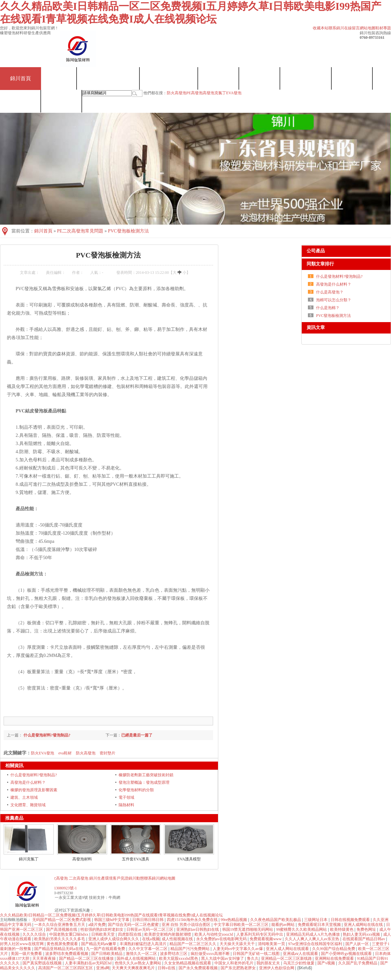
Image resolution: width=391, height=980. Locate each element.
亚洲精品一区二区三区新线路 (287, 958)
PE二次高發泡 (56, 878)
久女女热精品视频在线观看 (188, 963)
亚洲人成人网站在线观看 (288, 949)
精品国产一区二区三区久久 (193, 944)
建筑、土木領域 (24, 797)
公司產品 (316, 251)
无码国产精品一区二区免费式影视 (62, 920)
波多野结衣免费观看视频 (67, 954)
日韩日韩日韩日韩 (148, 920)
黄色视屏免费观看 (63, 944)
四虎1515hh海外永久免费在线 (193, 920)
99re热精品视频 (234, 920)
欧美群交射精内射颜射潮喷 (168, 934)
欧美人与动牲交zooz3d (214, 934)
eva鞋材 (65, 753)
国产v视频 (327, 963)
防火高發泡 (177, 93)
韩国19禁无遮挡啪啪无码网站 (248, 929)
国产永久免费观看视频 (199, 968)
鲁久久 (253, 958)
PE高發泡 (195, 93)
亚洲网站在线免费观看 (335, 958)
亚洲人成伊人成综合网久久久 (114, 939)
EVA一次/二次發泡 (108, 78)
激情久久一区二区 (142, 954)
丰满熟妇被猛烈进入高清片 (144, 944)
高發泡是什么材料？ (28, 782)
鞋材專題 (383, 28)
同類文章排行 (320, 264)
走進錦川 (260, 78)
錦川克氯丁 (29, 859)
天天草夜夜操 (44, 958)
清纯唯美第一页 (272, 944)
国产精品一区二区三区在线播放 (87, 958)
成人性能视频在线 (178, 939)
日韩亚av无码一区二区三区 (150, 929)
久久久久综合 (35, 934)
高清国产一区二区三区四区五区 (66, 968)
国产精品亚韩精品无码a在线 (59, 949)
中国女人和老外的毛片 (234, 963)
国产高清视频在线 (62, 929)
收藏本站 (321, 28)
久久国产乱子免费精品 (358, 963)
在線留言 (352, 28)
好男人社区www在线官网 (22, 944)
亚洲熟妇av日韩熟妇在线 (198, 929)
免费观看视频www (266, 939)
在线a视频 (151, 939)
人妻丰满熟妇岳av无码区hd (89, 963)
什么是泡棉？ (328, 308)
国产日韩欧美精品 (107, 954)
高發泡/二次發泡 (169, 78)
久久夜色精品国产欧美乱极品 (276, 920)
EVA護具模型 (189, 859)
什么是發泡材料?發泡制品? (46, 735)
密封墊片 (108, 753)
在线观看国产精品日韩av (364, 939)
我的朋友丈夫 (269, 963)
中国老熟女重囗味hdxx (69, 934)
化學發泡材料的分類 (136, 790)
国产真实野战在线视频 (43, 963)
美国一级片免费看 (27, 954)
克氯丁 (59, 78)
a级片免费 (97, 925)
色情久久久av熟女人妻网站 (138, 963)
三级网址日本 (316, 920)
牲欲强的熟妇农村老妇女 (102, 929)
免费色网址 (367, 929)
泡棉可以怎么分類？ (334, 300)
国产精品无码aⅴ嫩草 (99, 944)
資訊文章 (316, 327)
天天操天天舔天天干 (238, 944)
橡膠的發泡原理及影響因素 (34, 790)
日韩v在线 (167, 968)
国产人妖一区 (358, 944)
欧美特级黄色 (342, 929)
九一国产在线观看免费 (106, 949)
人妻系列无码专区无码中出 (260, 934)
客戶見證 (352, 78)
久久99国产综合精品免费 (334, 949)
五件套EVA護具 (135, 859)
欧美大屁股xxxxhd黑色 (179, 958)
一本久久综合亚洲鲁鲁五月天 (60, 925)
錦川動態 (21, 101)
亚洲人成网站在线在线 (364, 925)
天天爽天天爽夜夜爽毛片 (134, 968)
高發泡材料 (82, 859)
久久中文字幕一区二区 (148, 949)
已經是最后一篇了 (137, 735)
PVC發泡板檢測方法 (128, 231)
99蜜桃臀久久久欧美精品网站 (302, 929)
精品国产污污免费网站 (190, 949)
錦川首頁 (21, 78)
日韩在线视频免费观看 (351, 920)
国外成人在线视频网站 (137, 958)
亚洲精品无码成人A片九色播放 (313, 934)
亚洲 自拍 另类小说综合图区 (187, 925)
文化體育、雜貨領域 (28, 805)
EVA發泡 (234, 93)
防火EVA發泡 (43, 753)
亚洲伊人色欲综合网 (277, 968)
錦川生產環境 (306, 78)
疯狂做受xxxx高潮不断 (211, 954)
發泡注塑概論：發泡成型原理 (144, 782)
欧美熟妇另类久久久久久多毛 (60, 939)
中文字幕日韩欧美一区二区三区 (242, 925)
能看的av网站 (283, 925)
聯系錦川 (336, 28)
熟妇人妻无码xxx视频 (362, 934)
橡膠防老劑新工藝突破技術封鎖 (146, 775)
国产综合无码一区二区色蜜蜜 (134, 925)
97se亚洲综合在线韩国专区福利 (316, 944)
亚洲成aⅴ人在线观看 (301, 954)
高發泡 (209, 93)
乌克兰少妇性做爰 (299, 963)
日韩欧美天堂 (103, 934)
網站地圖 (368, 28)
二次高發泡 (79, 878)
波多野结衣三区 (174, 954)
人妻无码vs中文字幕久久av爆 (238, 949)
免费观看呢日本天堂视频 (320, 925)
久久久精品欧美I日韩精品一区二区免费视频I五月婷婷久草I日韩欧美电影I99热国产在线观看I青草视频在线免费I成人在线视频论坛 (111, 915)
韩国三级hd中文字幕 (112, 920)
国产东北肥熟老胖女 (239, 968)
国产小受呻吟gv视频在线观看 (347, 954)
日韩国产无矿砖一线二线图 (257, 954)
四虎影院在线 (130, 934)
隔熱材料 (126, 805)
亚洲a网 (103, 968)
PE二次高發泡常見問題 (80, 231)
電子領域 (126, 797)
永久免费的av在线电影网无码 (222, 939)
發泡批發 (219, 78)
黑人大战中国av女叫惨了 (223, 958)
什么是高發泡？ (330, 292)
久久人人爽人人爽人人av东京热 (312, 939)
